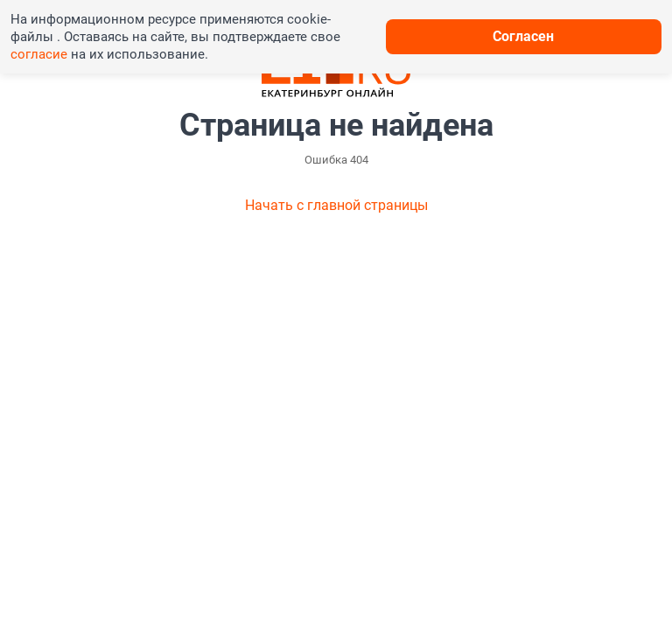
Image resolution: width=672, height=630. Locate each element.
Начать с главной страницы (336, 205)
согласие (39, 54)
